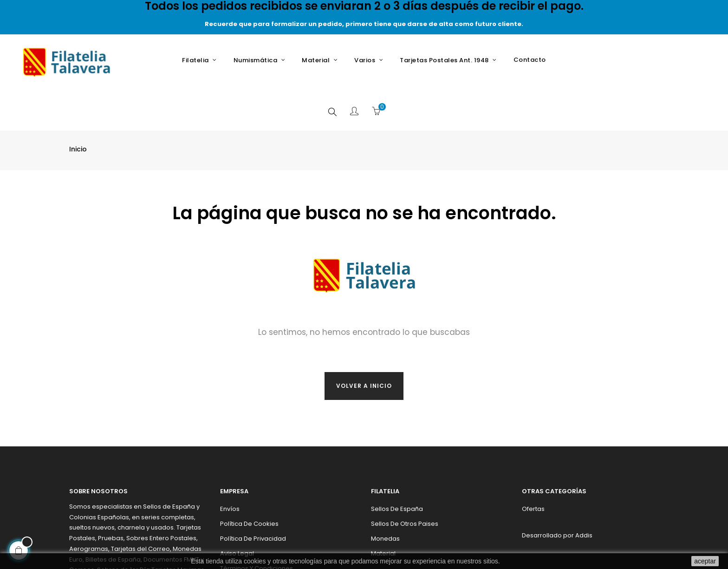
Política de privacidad (253, 494)
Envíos (230, 464)
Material (383, 508)
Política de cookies (249, 479)
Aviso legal (237, 508)
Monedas (385, 494)
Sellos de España (397, 464)
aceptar (705, 561)
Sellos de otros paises (405, 479)
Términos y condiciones (257, 523)
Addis (584, 490)
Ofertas (533, 464)
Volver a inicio (364, 341)
